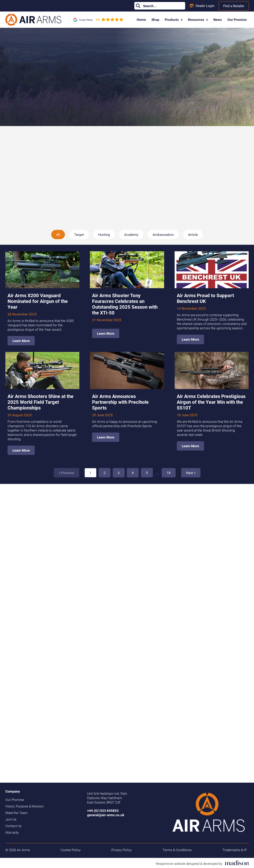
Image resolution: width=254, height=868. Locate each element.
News (218, 20)
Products (174, 20)
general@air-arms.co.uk (106, 815)
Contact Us (13, 826)
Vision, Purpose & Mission (25, 806)
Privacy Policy (122, 850)
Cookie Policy (71, 850)
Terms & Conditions (177, 850)
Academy (131, 235)
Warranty (12, 832)
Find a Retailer (234, 6)
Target (79, 235)
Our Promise (237, 20)
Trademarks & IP (235, 850)
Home (141, 20)
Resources (198, 20)
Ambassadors (163, 235)
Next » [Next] (191, 473)
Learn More (21, 341)
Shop (155, 20)
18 (169, 473)
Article (193, 235)
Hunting (104, 235)
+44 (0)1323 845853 (103, 811)
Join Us (11, 819)
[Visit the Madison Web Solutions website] (202, 863)
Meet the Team (16, 813)
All (58, 235)
